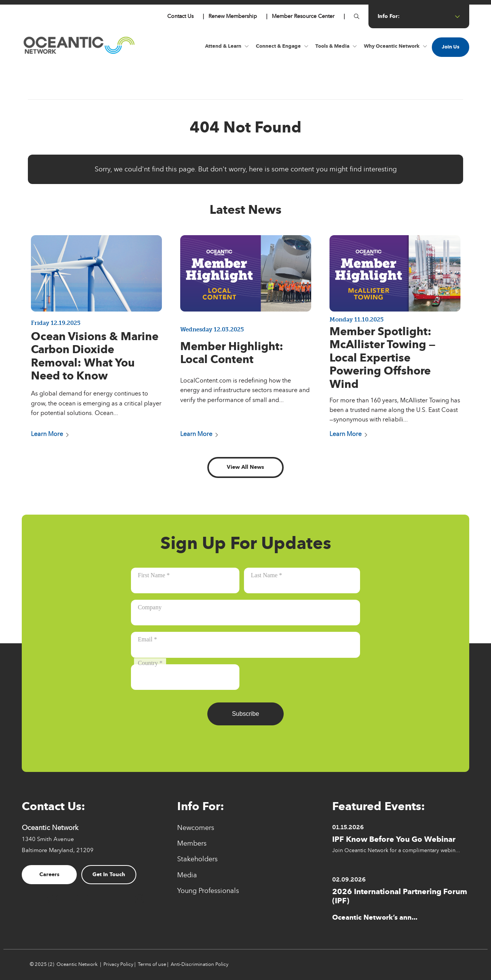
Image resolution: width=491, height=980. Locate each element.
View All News (245, 467)
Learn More (50, 434)
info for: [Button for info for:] (419, 16)
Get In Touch (109, 874)
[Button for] (357, 16)
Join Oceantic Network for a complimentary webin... (396, 850)
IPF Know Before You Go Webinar (394, 839)
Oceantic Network (77, 964)
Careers (49, 874)
